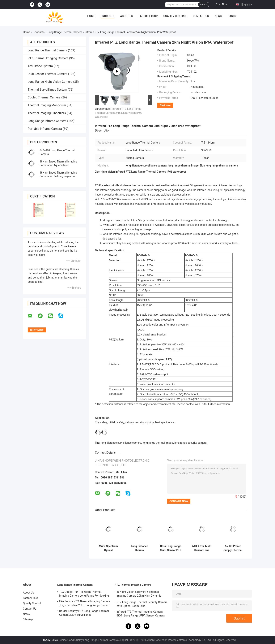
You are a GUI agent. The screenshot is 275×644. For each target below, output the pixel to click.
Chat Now (222, 4)
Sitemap (28, 619)
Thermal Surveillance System (47, 90)
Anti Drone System (40, 66)
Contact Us (201, 16)
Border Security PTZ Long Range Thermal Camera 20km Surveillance (84, 613)
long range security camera (190, 443)
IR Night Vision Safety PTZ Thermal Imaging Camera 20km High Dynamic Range (139, 594)
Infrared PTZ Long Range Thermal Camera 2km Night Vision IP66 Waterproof (118, 113)
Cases (232, 16)
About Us (127, 16)
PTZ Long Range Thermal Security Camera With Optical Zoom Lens (142, 604)
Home (91, 16)
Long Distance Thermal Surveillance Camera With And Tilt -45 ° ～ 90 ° (140, 548)
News (218, 16)
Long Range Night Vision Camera (50, 82)
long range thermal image (158, 443)
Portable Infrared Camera (45, 129)
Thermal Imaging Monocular (47, 105)
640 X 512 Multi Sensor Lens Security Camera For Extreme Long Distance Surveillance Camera (202, 548)
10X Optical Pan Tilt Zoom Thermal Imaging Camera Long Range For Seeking (84, 594)
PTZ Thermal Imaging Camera (48, 58)
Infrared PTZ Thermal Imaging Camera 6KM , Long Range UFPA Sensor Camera (141, 614)
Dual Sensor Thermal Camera (47, 74)
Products (108, 16)
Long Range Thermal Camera (65, 32)
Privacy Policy (50, 640)
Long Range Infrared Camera (47, 121)
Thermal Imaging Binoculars (47, 113)
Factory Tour (148, 16)
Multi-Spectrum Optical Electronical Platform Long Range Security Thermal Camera (108, 548)
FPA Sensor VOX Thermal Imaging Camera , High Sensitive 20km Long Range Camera (85, 603)
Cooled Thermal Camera (44, 97)
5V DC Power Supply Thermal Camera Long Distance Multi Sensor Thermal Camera (233, 548)
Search (204, 5)
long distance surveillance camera (121, 443)
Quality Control (175, 16)
